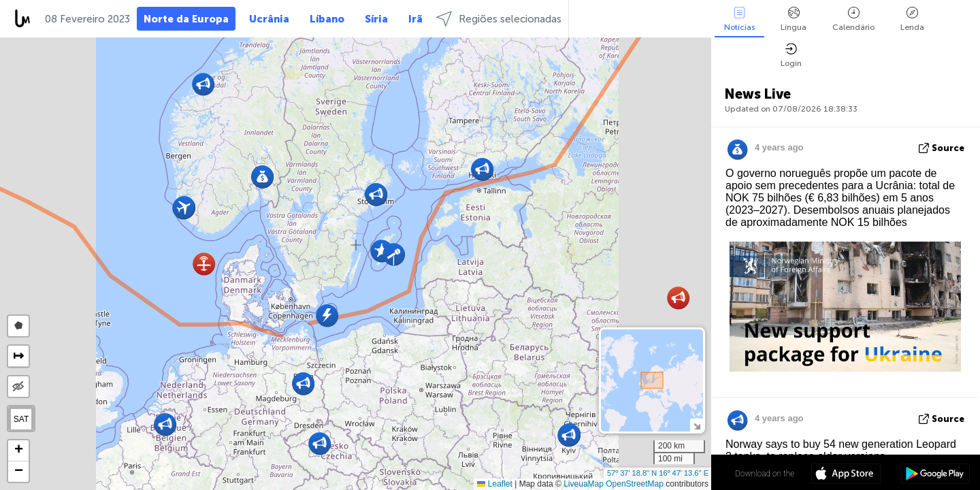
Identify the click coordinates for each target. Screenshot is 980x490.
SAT (21, 419)
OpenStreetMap (635, 484)
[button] (204, 264)
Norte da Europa (186, 19)
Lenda (912, 19)
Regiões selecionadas (499, 19)
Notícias (739, 19)
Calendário (853, 19)
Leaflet (494, 484)
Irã (415, 19)
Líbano (327, 19)
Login (791, 55)
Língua (794, 19)
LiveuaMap (584, 484)
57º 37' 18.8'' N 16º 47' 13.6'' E (658, 473)
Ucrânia (269, 19)
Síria (376, 19)
